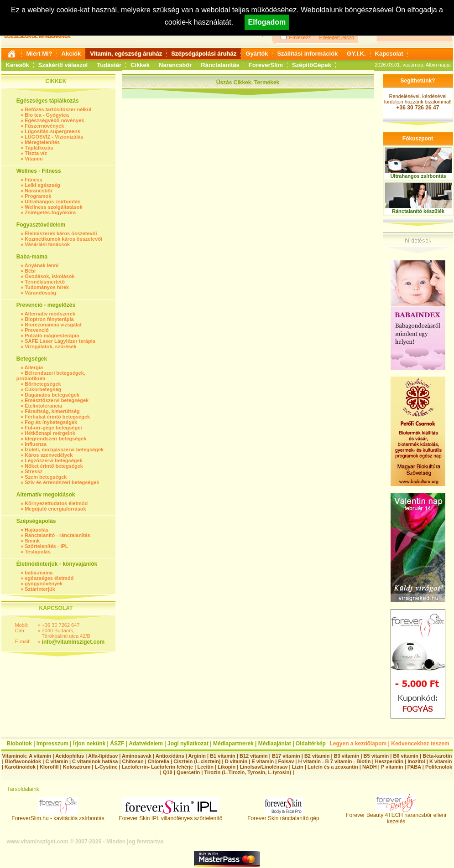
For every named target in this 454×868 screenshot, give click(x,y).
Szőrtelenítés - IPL (46, 546)
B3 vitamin (347, 756)
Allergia (34, 367)
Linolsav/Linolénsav (264, 767)
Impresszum (52, 744)
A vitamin (40, 756)
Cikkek (140, 65)
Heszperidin (390, 761)
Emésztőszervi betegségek (57, 400)
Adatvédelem (146, 744)
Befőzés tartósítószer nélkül (58, 109)
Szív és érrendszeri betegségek (62, 482)
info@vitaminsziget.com (73, 642)
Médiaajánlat (275, 744)
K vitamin (441, 761)
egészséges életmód (49, 578)
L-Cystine (106, 767)
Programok (38, 196)
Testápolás (38, 552)
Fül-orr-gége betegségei (53, 428)
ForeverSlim (266, 65)
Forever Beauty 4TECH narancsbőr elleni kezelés (396, 816)
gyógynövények (44, 584)
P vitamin (393, 767)
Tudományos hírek (47, 287)
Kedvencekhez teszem (420, 744)
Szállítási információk (307, 54)
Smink (32, 541)
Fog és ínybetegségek (51, 422)
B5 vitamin (376, 756)
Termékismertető (45, 282)
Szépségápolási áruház (204, 54)
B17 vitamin (286, 756)
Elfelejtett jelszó (337, 37)
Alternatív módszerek (50, 314)
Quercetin (188, 772)
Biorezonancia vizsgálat (53, 325)
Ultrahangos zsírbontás (52, 201)
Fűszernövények (44, 126)
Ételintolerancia (43, 406)
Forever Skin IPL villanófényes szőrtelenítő (171, 816)
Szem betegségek (46, 477)
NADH (370, 767)
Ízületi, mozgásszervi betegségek (64, 449)
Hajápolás (37, 530)
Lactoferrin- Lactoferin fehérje (157, 767)
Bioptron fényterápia (49, 319)
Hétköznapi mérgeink (50, 433)
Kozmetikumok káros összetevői (63, 239)
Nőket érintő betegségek (54, 466)
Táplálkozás (39, 148)
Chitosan (133, 761)
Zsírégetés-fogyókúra (50, 212)
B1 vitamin (223, 756)
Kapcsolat (389, 54)
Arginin (197, 756)
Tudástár (109, 65)
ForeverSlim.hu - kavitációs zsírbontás (58, 816)
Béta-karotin (437, 756)
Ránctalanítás (220, 65)
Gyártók (257, 54)
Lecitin (205, 767)
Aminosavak (137, 756)
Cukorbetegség (43, 389)
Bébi (30, 271)
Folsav (286, 761)
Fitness (34, 180)
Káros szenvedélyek (49, 455)
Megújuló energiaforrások (55, 509)
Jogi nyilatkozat (188, 744)
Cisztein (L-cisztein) (197, 761)
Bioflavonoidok (23, 761)
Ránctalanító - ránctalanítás (57, 535)
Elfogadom (267, 22)
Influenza (36, 444)
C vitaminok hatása (95, 761)
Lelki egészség (42, 185)
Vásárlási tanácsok (47, 244)
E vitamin (263, 761)
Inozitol (416, 761)
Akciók (71, 54)
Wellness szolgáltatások (53, 207)
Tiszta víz (36, 153)
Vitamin (34, 159)
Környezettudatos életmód (56, 503)
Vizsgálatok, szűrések (51, 346)
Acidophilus (70, 756)
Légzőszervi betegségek (54, 460)
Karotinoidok (20, 767)
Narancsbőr (175, 65)
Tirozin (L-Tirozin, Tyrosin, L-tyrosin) (248, 772)
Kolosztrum (77, 767)
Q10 (168, 772)
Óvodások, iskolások (50, 276)
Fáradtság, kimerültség (52, 411)
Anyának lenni (42, 265)
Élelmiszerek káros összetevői (61, 233)
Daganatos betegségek (52, 395)
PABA (415, 767)
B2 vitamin (317, 756)
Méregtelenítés (42, 142)
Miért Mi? (39, 54)
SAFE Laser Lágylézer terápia (60, 341)
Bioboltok (19, 744)
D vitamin (236, 761)
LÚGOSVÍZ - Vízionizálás (54, 137)
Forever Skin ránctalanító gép (283, 816)
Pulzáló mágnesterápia (52, 336)
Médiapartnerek (233, 744)
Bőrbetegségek (43, 384)
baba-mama (39, 573)
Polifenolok (439, 767)
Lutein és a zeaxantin (333, 767)
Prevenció (37, 330)
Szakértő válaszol (63, 65)
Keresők (18, 65)
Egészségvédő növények (54, 120)
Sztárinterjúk (40, 589)
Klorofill (49, 767)
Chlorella (159, 761)
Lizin (298, 767)
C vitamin (57, 761)
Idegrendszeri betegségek (55, 439)
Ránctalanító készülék (418, 211)
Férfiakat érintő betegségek (57, 417)
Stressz (34, 471)
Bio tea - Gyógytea (47, 115)
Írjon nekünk (89, 744)
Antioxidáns (170, 756)
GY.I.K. (356, 54)
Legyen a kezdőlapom (358, 744)
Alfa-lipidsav (103, 756)
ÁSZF (117, 744)
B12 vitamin (254, 756)
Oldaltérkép (311, 744)
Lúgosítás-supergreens (52, 131)
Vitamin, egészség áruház (126, 54)
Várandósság (40, 293)
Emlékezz (300, 37)
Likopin (227, 767)
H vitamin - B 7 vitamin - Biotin (335, 761)
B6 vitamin (406, 756)
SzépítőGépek (312, 65)
